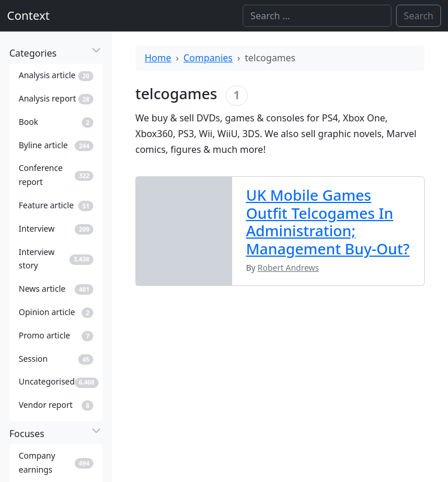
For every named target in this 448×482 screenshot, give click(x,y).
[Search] (317, 16)
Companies (208, 58)
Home (158, 58)
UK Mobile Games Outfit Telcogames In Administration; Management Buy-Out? (328, 221)
